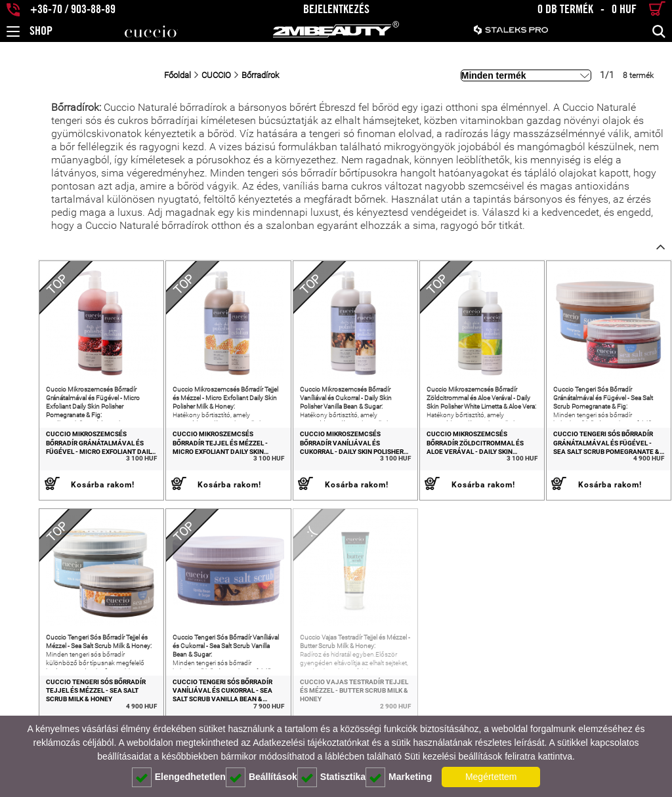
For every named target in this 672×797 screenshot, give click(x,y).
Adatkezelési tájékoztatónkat (311, 743)
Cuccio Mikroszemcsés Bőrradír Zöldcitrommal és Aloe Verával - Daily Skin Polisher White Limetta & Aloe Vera (469, 451)
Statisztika (331, 777)
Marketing (399, 777)
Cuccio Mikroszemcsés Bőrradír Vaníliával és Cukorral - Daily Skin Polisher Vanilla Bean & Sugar (334, 451)
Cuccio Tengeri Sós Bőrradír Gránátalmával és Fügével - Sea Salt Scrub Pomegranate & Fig (601, 451)
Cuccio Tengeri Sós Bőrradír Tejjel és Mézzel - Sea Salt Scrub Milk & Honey (65, 706)
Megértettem (491, 777)
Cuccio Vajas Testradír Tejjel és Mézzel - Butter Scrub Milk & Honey (336, 706)
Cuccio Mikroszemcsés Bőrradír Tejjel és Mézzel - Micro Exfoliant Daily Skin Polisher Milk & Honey (201, 451)
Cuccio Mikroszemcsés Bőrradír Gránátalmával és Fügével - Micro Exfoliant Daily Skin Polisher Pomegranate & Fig (65, 451)
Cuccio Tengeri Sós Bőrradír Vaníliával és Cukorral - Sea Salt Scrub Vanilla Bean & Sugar (200, 706)
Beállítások (262, 777)
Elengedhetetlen (179, 777)
